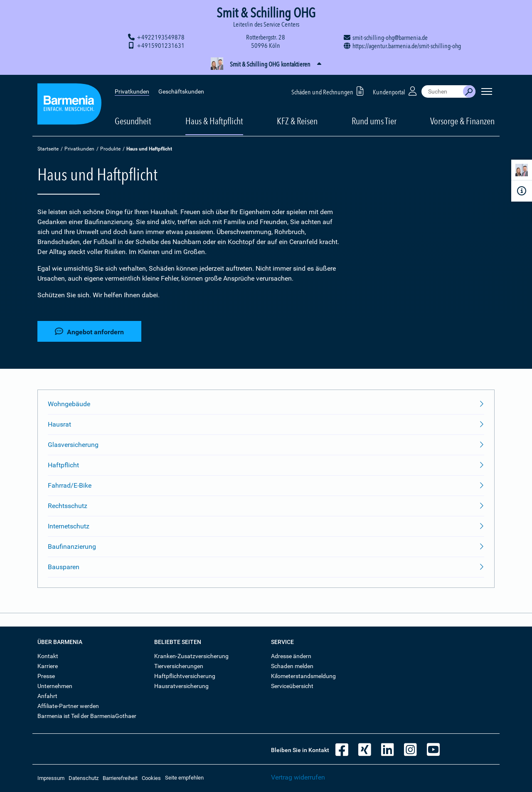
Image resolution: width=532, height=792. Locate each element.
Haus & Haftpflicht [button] (214, 121)
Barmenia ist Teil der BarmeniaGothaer (87, 716)
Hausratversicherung (181, 686)
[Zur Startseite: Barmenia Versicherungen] (69, 105)
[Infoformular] (522, 191)
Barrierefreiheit (120, 778)
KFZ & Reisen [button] (297, 121)
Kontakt (48, 656)
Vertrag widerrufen (298, 777)
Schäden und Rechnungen (329, 91)
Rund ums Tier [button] (374, 121)
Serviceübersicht (292, 686)
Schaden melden (292, 666)
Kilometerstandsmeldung (303, 676)
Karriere (48, 666)
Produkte (110, 149)
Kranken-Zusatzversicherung (191, 656)
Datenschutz (84, 778)
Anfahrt (47, 696)
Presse (46, 676)
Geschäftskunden (181, 91)
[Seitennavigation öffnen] (487, 91)
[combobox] (442, 91)
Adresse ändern (291, 656)
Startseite (48, 149)
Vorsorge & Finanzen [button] (462, 121)
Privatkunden (132, 91)
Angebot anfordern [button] (89, 332)
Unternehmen (55, 686)
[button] (266, 64)
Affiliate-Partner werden (68, 706)
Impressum (51, 778)
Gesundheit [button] (133, 121)
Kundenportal (396, 91)
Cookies (151, 778)
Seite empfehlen (184, 778)
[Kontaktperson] (522, 171)
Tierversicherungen (179, 666)
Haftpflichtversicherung (185, 676)
